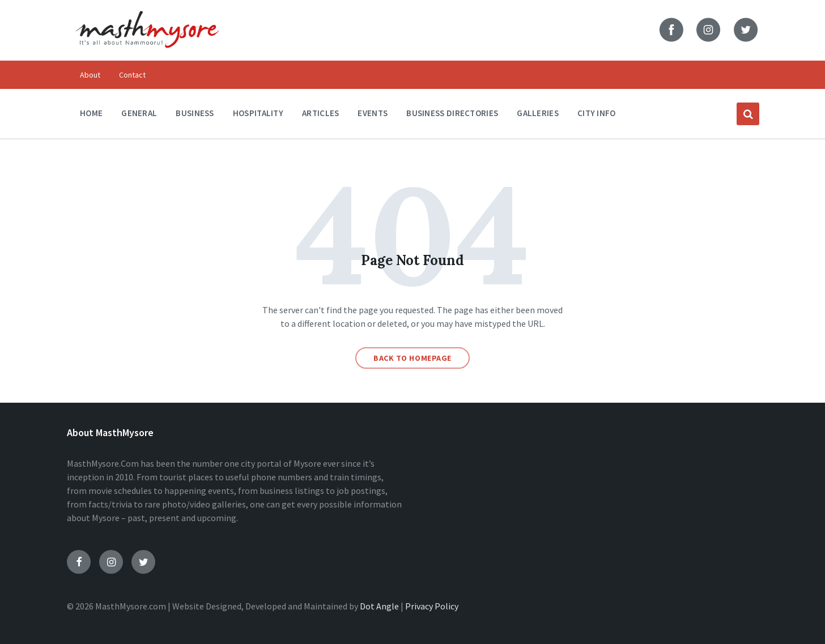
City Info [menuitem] (597, 113)
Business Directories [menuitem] (452, 113)
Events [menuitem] (373, 113)
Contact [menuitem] (132, 75)
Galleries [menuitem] (538, 113)
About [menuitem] (90, 75)
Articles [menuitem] (320, 113)
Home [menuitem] (91, 113)
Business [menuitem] (195, 113)
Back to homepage (412, 358)
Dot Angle (379, 606)
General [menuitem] (139, 113)
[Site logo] (147, 56)
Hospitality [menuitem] (258, 113)
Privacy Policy (432, 606)
